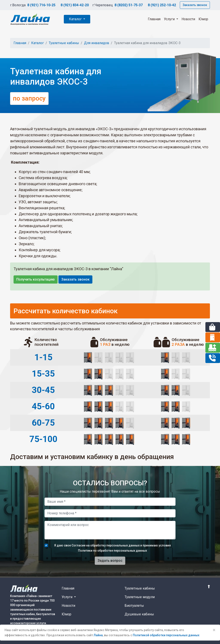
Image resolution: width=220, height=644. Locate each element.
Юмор (203, 19)
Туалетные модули (140, 597)
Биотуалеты (134, 606)
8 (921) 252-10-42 (162, 5)
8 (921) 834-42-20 (75, 5)
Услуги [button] (170, 19)
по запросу (29, 98)
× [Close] (214, 630)
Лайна (98, 635)
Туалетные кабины (64, 43)
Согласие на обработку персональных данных (106, 545)
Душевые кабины (139, 614)
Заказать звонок (195, 5)
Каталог (76, 19)
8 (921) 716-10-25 (41, 5)
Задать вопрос (110, 561)
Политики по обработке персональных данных (112, 551)
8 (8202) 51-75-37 (129, 5)
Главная (154, 19)
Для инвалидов (97, 43)
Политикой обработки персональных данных (166, 635)
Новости (188, 19)
